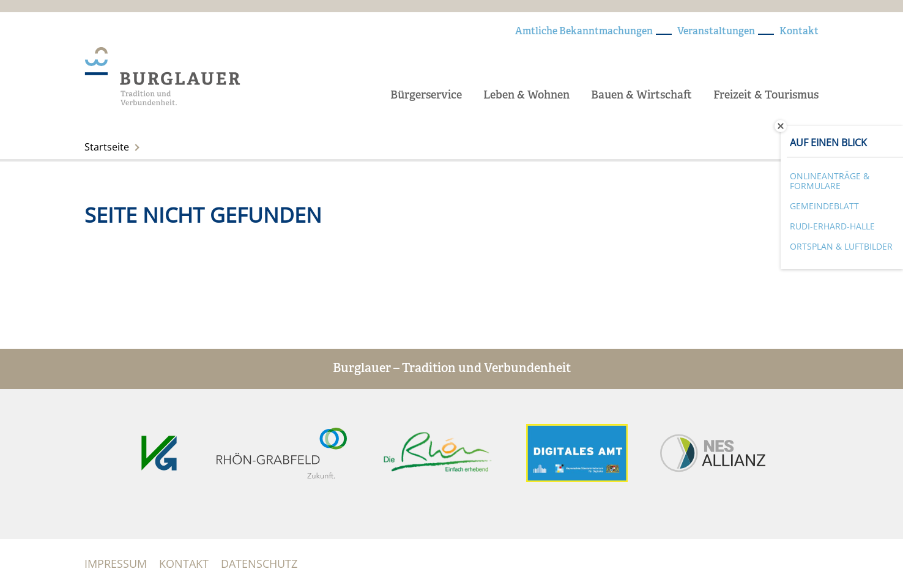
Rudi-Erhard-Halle (832, 226)
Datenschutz (259, 564)
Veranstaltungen (716, 32)
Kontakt (799, 32)
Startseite (107, 147)
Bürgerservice (426, 96)
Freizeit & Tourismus (766, 96)
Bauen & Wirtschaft (641, 96)
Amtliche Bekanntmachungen (584, 32)
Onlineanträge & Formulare (830, 181)
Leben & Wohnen (526, 96)
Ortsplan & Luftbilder (841, 246)
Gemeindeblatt (824, 206)
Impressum (116, 564)
